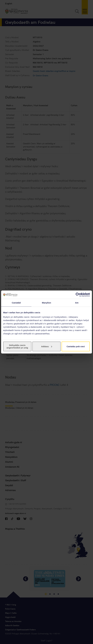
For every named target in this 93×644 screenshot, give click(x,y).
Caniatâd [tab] (16, 303)
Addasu (47, 346)
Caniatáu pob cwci (76, 346)
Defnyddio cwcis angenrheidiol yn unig (17, 346)
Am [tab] (77, 303)
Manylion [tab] (46, 303)
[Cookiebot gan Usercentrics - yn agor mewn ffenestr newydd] (78, 295)
